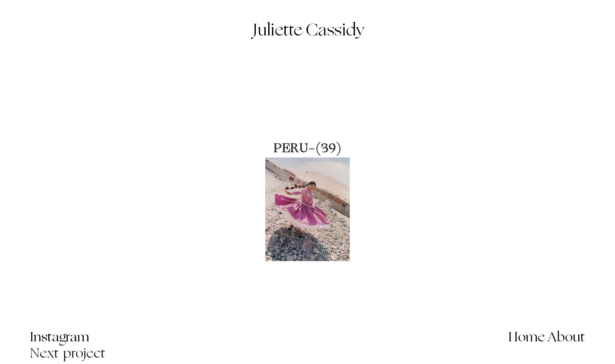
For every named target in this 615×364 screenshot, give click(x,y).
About (567, 338)
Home (527, 338)
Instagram (60, 338)
